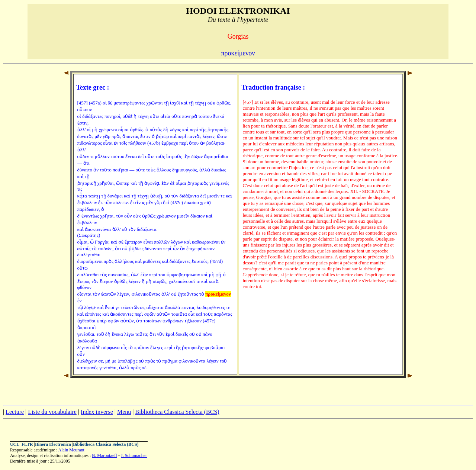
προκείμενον (238, 53)
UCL (15, 444)
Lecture (15, 412)
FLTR (27, 444)
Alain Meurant (71, 450)
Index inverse (97, 412)
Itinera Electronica (53, 444)
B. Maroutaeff (104, 455)
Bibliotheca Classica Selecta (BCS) (177, 412)
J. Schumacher (134, 455)
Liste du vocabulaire (52, 412)
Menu (124, 412)
